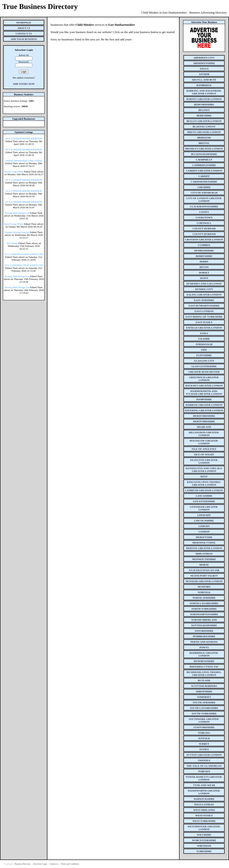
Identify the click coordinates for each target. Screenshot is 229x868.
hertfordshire (204, 421)
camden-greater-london (204, 171)
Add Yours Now (24, 84)
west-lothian (204, 804)
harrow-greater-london (204, 405)
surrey (204, 744)
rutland (204, 680)
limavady (204, 515)
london (204, 532)
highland (204, 427)
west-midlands (204, 810)
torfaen (204, 771)
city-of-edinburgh (204, 193)
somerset (204, 697)
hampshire (204, 399)
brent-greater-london (204, 132)
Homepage (24, 23)
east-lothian (204, 311)
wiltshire (204, 835)
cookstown (204, 217)
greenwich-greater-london (204, 379)
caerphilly (204, 160)
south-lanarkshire (204, 708)
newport (204, 587)
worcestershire (204, 840)
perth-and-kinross (204, 642)
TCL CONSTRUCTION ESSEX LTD (24, 254)
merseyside (204, 537)
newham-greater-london (204, 581)
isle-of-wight (204, 454)
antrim (204, 74)
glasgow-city (204, 361)
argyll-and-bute (204, 80)
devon (204, 267)
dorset (204, 273)
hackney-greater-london (204, 386)
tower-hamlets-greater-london (204, 778)
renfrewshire (204, 661)
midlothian (204, 554)
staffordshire (204, 727)
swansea (204, 760)
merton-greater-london (204, 548)
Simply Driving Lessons (17, 232)
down (204, 278)
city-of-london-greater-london (204, 200)
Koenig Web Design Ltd (17, 213)
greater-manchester (204, 372)
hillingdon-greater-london (204, 434)
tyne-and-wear (204, 785)
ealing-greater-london (204, 295)
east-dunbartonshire (204, 306)
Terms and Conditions (70, 864)
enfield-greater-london (204, 328)
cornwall (204, 223)
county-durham (204, 234)
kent (204, 476)
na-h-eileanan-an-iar (204, 570)
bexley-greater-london (204, 121)
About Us (24, 28)
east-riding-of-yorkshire (204, 317)
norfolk (204, 592)
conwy (204, 212)
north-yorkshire (204, 609)
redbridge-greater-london (204, 654)
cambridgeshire (204, 165)
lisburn (204, 526)
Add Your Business (24, 39)
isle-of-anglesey (204, 449)
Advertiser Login (40, 864)
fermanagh (204, 344)
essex (204, 333)
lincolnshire (204, 521)
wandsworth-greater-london (204, 792)
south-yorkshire (204, 713)
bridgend (204, 138)
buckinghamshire (204, 154)
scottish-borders (204, 686)
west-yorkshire (204, 821)
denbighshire (204, 251)
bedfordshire (204, 104)
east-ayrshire (204, 300)
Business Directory (23, 864)
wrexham (204, 846)
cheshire (204, 187)
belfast (204, 110)
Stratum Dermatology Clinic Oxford (24, 161)
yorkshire (204, 851)
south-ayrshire (204, 702)
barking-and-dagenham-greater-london (204, 92)
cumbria (204, 245)
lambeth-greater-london (204, 490)
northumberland (204, 620)
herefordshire (204, 416)
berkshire (204, 116)
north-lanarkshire (204, 603)
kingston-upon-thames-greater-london (204, 483)
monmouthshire (204, 559)
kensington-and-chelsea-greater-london (204, 470)
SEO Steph (12, 243)
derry (204, 262)
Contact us (54, 864)
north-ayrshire (204, 598)
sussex (204, 749)
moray (204, 565)
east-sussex (204, 322)
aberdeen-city (204, 58)
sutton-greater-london (204, 755)
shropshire (204, 691)
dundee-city (204, 289)
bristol (204, 143)
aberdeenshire (204, 63)
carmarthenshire (204, 182)
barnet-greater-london (204, 99)
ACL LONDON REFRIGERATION (24, 138)
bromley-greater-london (204, 149)
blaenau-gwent (204, 127)
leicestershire (204, 501)
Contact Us (24, 34)
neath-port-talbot (204, 576)
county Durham (204, 228)
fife (204, 350)
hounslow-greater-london (204, 442)
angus (204, 69)
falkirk (204, 339)
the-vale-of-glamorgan (204, 766)
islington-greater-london (204, 461)
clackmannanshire (204, 206)
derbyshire (204, 256)
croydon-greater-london (204, 240)
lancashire (204, 496)
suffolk (204, 738)
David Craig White (14, 172)
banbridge (204, 85)
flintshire (204, 355)
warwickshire (204, 799)
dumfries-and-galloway (204, 284)
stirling (204, 733)
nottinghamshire (204, 625)
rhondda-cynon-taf (204, 667)
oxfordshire (204, 631)
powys (204, 647)
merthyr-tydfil (204, 543)
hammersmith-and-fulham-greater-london (204, 392)
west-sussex (204, 815)
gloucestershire (204, 366)
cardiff (204, 176)
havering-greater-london (204, 410)
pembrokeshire (204, 636)
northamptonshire (204, 614)
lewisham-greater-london (204, 508)
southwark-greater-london (204, 720)
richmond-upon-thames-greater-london (204, 674)
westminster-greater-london (204, 828)
